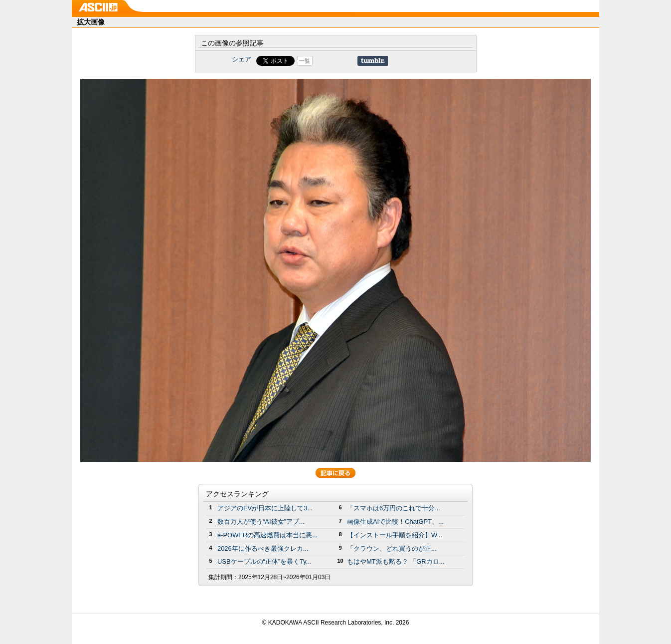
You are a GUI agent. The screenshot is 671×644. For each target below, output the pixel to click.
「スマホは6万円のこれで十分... (394, 508)
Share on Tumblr (373, 61)
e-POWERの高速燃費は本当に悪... (267, 535)
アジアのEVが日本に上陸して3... (265, 508)
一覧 (305, 61)
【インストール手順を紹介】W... (395, 535)
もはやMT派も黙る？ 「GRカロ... (396, 561)
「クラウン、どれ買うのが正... (392, 548)
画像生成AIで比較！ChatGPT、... (395, 522)
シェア (242, 59)
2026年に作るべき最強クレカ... (263, 548)
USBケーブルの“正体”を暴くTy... (264, 561)
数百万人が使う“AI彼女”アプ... (261, 522)
